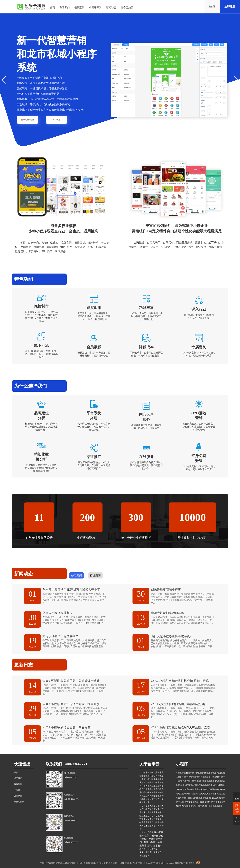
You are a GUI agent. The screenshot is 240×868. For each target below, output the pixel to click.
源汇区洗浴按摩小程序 (206, 773)
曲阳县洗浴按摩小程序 (198, 798)
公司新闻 (76, 575)
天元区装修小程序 (184, 794)
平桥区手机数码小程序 (186, 773)
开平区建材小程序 (217, 777)
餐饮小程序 (150, 842)
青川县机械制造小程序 (192, 789)
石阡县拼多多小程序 (189, 802)
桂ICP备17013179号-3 (186, 863)
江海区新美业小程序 (205, 781)
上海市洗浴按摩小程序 (186, 781)
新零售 (157, 846)
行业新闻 (95, 575)
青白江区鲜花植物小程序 (201, 785)
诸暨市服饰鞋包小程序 (198, 777)
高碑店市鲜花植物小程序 (214, 789)
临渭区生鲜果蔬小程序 (212, 806)
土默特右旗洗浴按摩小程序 (204, 794)
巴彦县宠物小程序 (207, 802)
